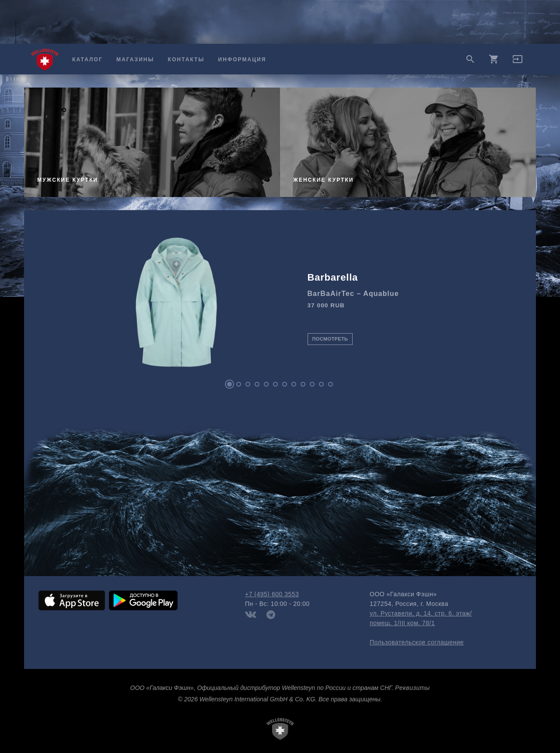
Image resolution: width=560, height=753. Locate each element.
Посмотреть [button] (330, 339)
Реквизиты (412, 688)
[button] (518, 62)
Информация (242, 60)
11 (321, 384)
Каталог (87, 60)
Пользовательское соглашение (417, 642)
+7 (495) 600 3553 (272, 594)
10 (312, 384)
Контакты (186, 60)
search (470, 59)
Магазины (135, 60)
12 (331, 384)
